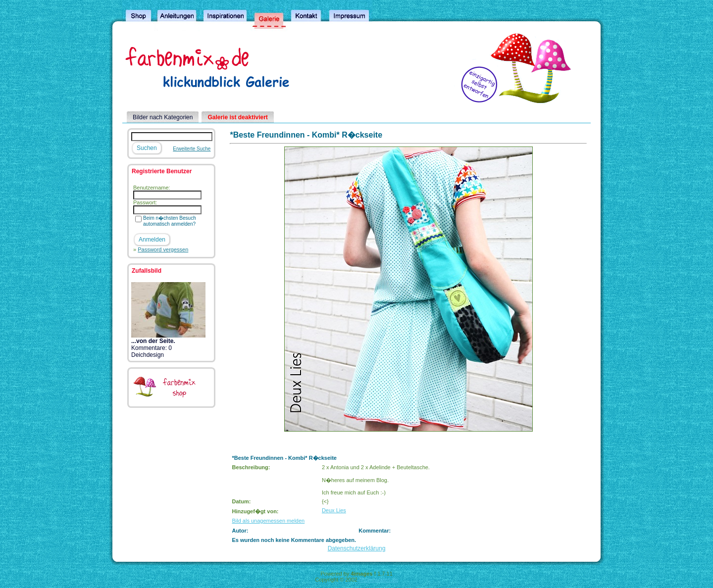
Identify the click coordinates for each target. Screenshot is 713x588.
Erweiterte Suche (192, 149)
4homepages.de (379, 580)
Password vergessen (163, 249)
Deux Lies (334, 510)
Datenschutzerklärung (357, 548)
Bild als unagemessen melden (268, 521)
